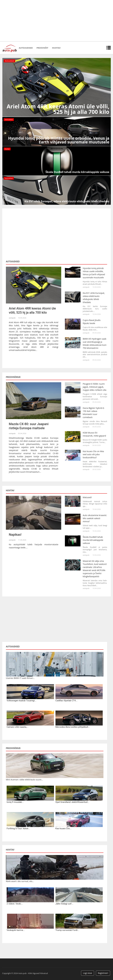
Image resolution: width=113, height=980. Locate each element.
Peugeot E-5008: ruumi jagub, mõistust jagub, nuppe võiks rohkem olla (94, 387)
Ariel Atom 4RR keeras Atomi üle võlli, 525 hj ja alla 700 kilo (32, 310)
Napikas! (15, 535)
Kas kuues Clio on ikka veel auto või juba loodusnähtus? (93, 454)
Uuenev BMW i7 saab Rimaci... (20, 678)
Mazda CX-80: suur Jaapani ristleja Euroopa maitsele (29, 426)
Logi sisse (88, 973)
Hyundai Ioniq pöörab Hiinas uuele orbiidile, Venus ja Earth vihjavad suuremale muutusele (94, 273)
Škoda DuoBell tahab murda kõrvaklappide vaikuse (93, 540)
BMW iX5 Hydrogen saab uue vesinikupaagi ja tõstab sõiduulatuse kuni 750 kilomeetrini (95, 343)
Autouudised (26, 48)
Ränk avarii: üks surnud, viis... (20, 881)
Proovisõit (42, 48)
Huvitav (56, 48)
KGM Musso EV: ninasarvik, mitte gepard (94, 434)
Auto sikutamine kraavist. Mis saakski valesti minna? (95, 518)
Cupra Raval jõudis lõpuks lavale (92, 322)
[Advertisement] (56, 21)
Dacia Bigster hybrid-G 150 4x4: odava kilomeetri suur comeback (93, 413)
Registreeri (103, 973)
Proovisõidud (13, 748)
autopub (12, 318)
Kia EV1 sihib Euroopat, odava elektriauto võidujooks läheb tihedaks (94, 298)
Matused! (87, 497)
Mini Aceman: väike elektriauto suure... (24, 780)
